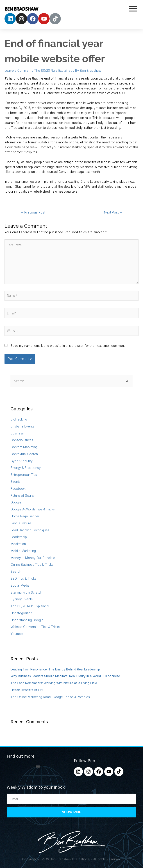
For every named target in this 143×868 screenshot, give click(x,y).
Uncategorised (21, 613)
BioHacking (19, 419)
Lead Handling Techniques (30, 530)
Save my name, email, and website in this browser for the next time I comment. (68, 346)
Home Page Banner (25, 516)
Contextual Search (24, 454)
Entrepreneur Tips (24, 475)
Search (16, 572)
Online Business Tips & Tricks (32, 565)
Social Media (20, 585)
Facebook (18, 489)
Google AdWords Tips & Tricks (33, 509)
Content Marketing (24, 447)
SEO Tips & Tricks (23, 579)
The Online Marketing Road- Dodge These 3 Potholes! (51, 697)
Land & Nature (21, 523)
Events (16, 482)
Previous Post (33, 212)
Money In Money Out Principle (33, 558)
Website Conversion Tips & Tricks (35, 627)
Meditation (18, 544)
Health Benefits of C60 (27, 690)
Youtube (17, 634)
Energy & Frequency (26, 468)
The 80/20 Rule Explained (53, 71)
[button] (38, 766)
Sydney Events (22, 599)
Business (17, 433)
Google (16, 502)
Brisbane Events (22, 426)
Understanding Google (27, 620)
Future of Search (23, 496)
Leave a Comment (18, 71)
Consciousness (22, 440)
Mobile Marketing (23, 551)
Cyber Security (22, 461)
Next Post (113, 212)
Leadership (19, 537)
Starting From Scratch (26, 592)
